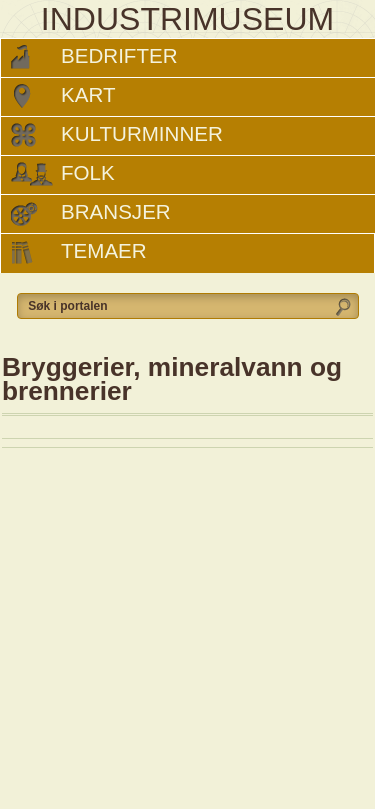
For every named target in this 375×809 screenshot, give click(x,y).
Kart (88, 94)
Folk (88, 172)
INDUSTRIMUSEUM (187, 19)
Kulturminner (142, 133)
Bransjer (116, 211)
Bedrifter (119, 55)
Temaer (104, 250)
